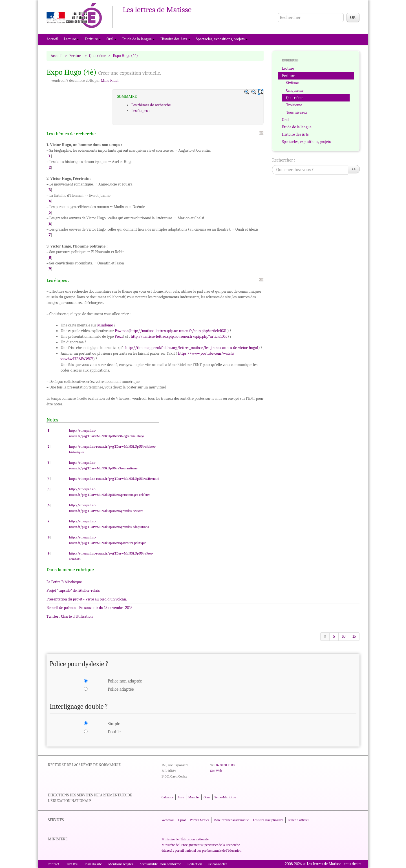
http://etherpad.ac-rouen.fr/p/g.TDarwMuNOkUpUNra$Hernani (114, 479)
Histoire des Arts (175, 39)
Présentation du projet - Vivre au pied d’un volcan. (87, 599)
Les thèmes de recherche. (151, 105)
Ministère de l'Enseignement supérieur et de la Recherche (201, 845)
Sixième (293, 83)
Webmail (168, 820)
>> (354, 169)
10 (344, 636)
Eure (181, 797)
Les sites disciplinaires (268, 820)
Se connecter (218, 864)
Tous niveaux (297, 112)
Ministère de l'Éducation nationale (185, 839)
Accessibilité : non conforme (160, 864)
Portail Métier (200, 820)
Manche (194, 797)
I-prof (182, 820)
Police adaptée (121, 689)
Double (114, 732)
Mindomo (105, 325)
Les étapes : (141, 111)
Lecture (72, 39)
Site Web (216, 771)
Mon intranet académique (231, 820)
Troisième (294, 105)
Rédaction (195, 864)
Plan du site (93, 864)
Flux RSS (72, 864)
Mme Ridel (110, 80)
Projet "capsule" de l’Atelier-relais (73, 590)
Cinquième (295, 90)
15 (354, 636)
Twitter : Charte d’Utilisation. (70, 616)
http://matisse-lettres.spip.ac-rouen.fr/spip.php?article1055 (179, 336)
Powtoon (122, 331)
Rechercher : (284, 160)
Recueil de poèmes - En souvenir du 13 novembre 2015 (90, 608)
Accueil (52, 39)
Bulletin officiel (298, 820)
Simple (114, 724)
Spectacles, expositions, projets (222, 39)
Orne (207, 797)
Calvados (167, 797)
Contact (54, 864)
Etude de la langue (138, 39)
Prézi (119, 336)
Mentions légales (121, 864)
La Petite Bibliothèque (64, 582)
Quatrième (98, 56)
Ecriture (93, 39)
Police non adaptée (125, 681)
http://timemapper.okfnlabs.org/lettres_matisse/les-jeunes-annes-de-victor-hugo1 (192, 348)
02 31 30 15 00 (225, 765)
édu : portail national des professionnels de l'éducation (201, 851)
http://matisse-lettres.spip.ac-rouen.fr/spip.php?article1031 (178, 331)
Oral (112, 39)
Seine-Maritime (225, 797)
